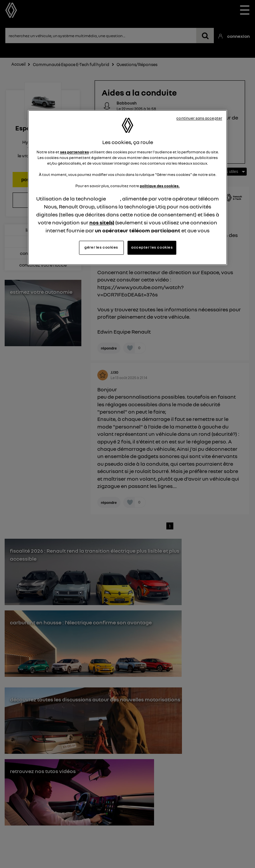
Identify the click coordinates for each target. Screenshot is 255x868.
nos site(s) (102, 223)
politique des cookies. (160, 186)
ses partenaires (75, 152)
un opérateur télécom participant (138, 231)
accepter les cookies (152, 247)
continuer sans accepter (199, 118)
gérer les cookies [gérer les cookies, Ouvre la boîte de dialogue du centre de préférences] (101, 247)
